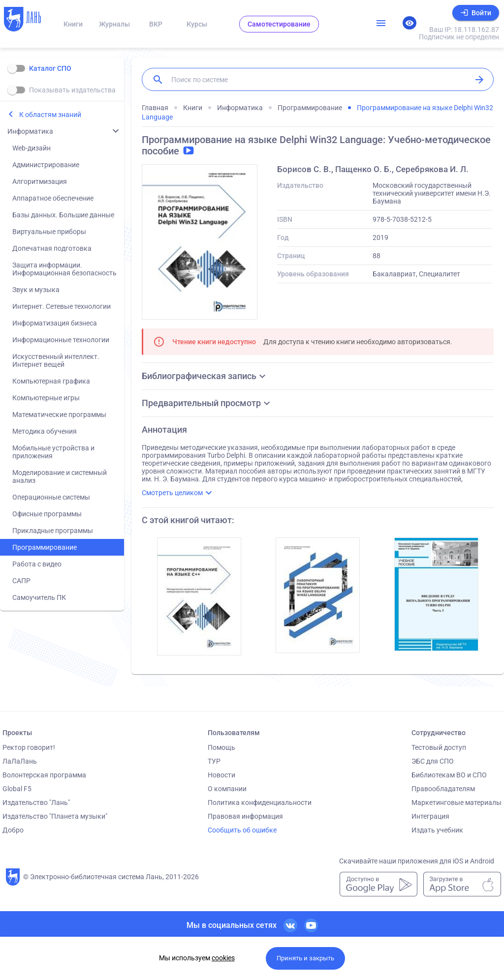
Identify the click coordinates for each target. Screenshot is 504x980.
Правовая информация (245, 816)
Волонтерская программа (44, 775)
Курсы (197, 24)
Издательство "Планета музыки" (55, 816)
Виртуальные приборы (49, 232)
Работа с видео (37, 564)
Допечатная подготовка (52, 248)
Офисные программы (47, 514)
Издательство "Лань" (36, 802)
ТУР (214, 761)
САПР (21, 581)
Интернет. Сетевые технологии (62, 306)
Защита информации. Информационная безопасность (64, 269)
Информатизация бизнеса (55, 323)
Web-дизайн (31, 148)
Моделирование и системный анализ (60, 476)
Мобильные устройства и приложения (53, 452)
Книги (73, 24)
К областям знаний (50, 115)
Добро (13, 830)
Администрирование (46, 165)
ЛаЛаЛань (20, 761)
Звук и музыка (36, 290)
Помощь (221, 747)
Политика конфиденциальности (260, 802)
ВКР (156, 24)
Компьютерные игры (46, 398)
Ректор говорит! (29, 747)
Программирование (45, 547)
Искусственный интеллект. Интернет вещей (56, 360)
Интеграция (430, 816)
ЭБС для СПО (433, 761)
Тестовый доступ (439, 747)
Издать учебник (437, 830)
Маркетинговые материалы (457, 802)
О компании (227, 789)
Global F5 (17, 789)
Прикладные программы (53, 531)
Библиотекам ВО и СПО (449, 775)
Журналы (114, 24)
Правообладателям (443, 789)
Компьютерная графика (51, 381)
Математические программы (59, 415)
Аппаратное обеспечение (53, 198)
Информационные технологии (61, 340)
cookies (223, 958)
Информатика (30, 131)
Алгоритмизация (40, 181)
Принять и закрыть (305, 958)
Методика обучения (45, 431)
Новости (221, 775)
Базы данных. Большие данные (63, 215)
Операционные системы (51, 497)
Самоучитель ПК (39, 597)
